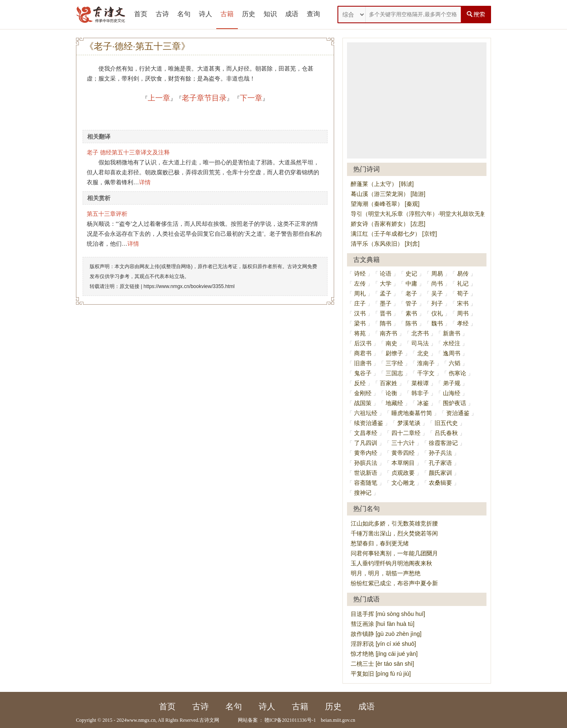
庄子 (360, 303)
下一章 (251, 98)
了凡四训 (366, 443)
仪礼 (437, 313)
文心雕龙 (403, 483)
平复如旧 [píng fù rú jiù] (381, 674)
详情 (145, 182)
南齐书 (389, 333)
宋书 (463, 303)
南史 (391, 343)
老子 (411, 293)
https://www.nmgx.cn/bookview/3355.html (189, 286)
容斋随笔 (366, 483)
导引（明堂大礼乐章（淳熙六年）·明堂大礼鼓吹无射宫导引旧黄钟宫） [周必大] (453, 214)
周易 (437, 274)
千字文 (426, 373)
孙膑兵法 (366, 463)
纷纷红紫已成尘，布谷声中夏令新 (394, 583)
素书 (411, 313)
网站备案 (248, 720)
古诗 (162, 14)
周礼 (360, 293)
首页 (141, 14)
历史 (249, 14)
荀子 (463, 293)
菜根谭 (420, 383)
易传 (463, 274)
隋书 (386, 323)
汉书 (360, 313)
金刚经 (363, 393)
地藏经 (394, 403)
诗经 (360, 274)
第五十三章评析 (107, 214)
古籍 (227, 14)
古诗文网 (209, 720)
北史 (423, 353)
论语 (386, 274)
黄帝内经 (366, 453)
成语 (292, 14)
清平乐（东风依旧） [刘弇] (385, 244)
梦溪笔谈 (409, 423)
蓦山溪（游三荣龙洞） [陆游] (388, 194)
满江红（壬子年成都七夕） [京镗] (394, 234)
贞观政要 (403, 473)
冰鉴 (423, 403)
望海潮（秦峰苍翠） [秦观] (385, 204)
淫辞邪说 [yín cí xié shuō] (383, 644)
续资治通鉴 (369, 423)
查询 (313, 14)
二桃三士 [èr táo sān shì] (382, 664)
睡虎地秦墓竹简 (412, 413)
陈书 (411, 323)
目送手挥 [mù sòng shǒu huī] (388, 614)
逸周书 (452, 353)
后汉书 (363, 343)
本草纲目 (403, 463)
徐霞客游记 (443, 443)
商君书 (363, 353)
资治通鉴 (458, 413)
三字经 (394, 363)
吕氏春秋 (446, 433)
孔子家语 (440, 463)
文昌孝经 (366, 433)
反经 (360, 383)
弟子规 (452, 383)
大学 (386, 283)
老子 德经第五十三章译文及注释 (128, 152)
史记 (411, 274)
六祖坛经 (366, 413)
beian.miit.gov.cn (338, 720)
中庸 (411, 283)
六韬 (455, 363)
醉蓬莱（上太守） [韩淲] (382, 184)
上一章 (159, 98)
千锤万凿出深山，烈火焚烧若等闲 (394, 533)
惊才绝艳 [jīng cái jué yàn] (384, 654)
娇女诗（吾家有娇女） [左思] (388, 224)
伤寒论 (457, 373)
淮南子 (426, 363)
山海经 (452, 393)
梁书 (360, 323)
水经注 (452, 343)
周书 (463, 313)
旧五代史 (446, 423)
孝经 (463, 323)
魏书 (437, 323)
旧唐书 (363, 363)
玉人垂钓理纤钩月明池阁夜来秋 (391, 563)
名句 (184, 14)
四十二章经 (406, 433)
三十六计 (403, 443)
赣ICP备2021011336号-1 (290, 720)
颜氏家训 (440, 473)
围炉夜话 (455, 403)
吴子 (437, 293)
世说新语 (366, 473)
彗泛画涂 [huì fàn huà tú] (382, 624)
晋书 (386, 313)
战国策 (363, 403)
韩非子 (420, 393)
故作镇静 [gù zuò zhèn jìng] (386, 634)
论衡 (391, 393)
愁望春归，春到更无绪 (380, 543)
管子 (411, 303)
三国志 (394, 373)
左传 (360, 283)
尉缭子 (394, 353)
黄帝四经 (403, 453)
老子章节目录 (204, 98)
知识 (270, 14)
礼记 (463, 283)
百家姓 (389, 383)
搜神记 (363, 493)
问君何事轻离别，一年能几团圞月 (394, 553)
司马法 (420, 343)
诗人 (205, 14)
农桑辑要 (440, 483)
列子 (437, 303)
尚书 (437, 283)
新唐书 (452, 333)
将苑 (360, 333)
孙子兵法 (440, 453)
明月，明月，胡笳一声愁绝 (386, 573)
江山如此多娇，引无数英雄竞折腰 (394, 523)
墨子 (386, 303)
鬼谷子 (363, 373)
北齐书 (420, 333)
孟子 (386, 293)
